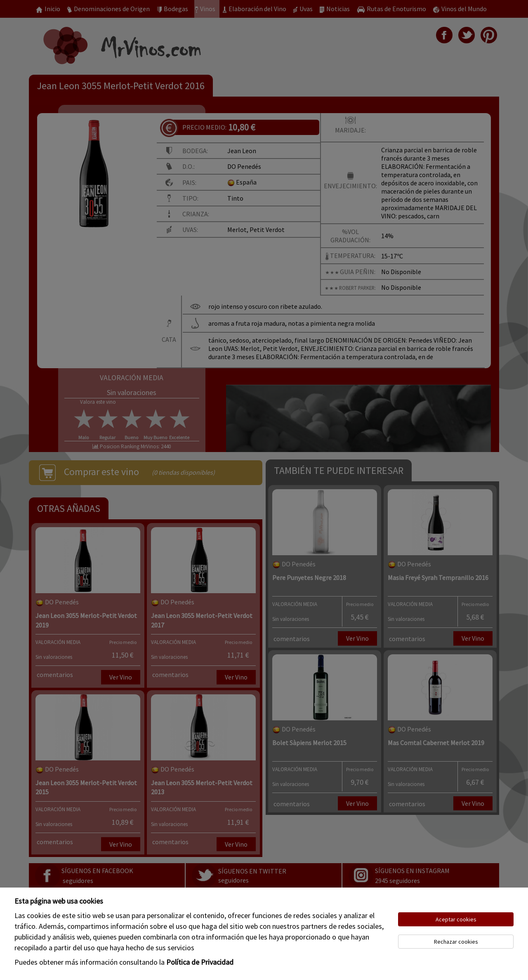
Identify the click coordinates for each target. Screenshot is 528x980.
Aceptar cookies (456, 919)
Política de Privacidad (200, 962)
